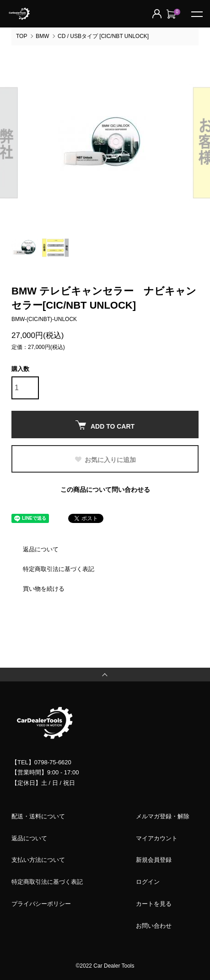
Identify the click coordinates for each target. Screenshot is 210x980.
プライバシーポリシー (41, 904)
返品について (41, 549)
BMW (42, 36)
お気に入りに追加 (105, 460)
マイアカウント (157, 838)
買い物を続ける (44, 589)
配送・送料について (38, 816)
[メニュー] (196, 14)
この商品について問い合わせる (105, 490)
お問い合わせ (154, 926)
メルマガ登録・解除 (163, 816)
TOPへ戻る (105, 675)
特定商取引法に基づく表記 (59, 569)
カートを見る (154, 904)
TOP (22, 36)
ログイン (148, 882)
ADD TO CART (105, 425)
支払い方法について (38, 860)
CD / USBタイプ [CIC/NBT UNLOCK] (103, 36)
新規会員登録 (154, 860)
